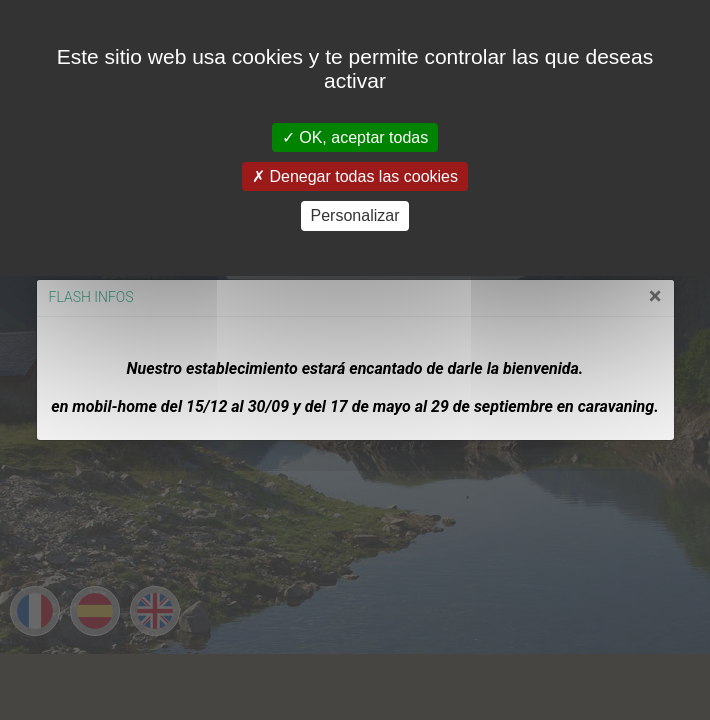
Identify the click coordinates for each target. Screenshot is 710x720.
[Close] (622, 296)
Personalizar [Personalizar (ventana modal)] (355, 215)
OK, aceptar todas (355, 137)
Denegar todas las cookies (355, 176)
